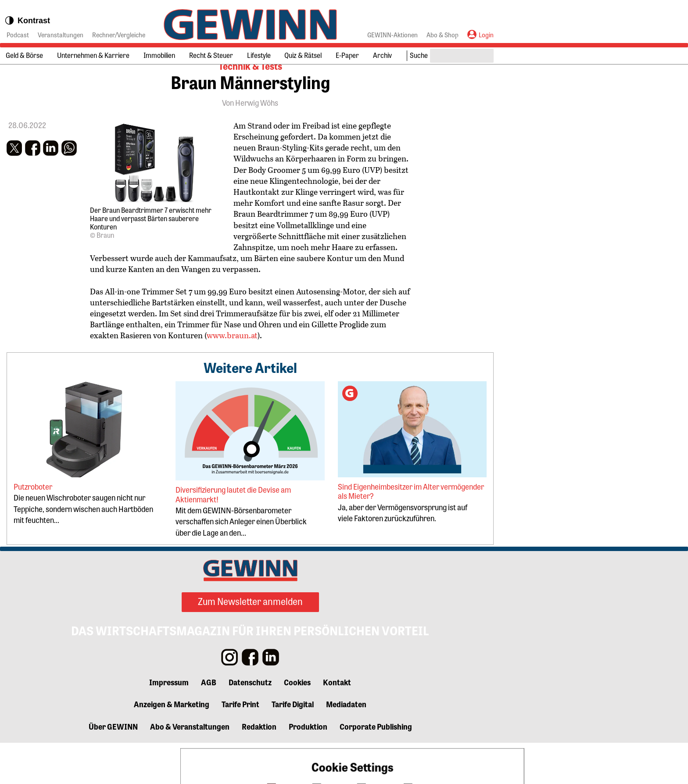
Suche (419, 55)
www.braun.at (232, 369)
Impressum (169, 723)
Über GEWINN (113, 767)
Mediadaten (346, 745)
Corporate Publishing (376, 767)
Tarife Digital (293, 745)
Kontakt (337, 723)
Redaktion (259, 767)
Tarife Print (240, 745)
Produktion (308, 767)
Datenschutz (250, 723)
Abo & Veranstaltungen (190, 767)
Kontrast (27, 21)
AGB (209, 723)
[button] (14, 181)
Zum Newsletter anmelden (250, 642)
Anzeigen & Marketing (172, 745)
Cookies (297, 723)
